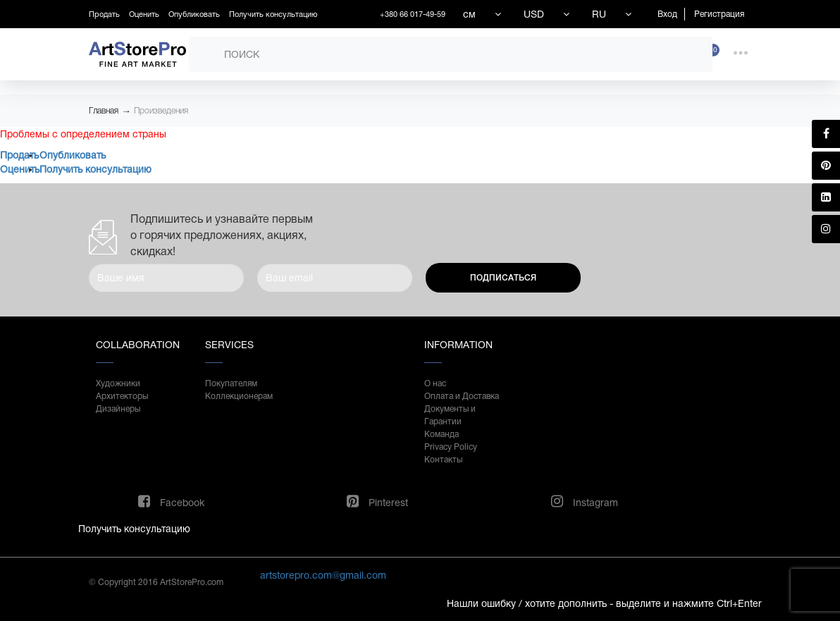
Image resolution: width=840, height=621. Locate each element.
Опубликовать (194, 14)
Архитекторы (122, 396)
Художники (118, 383)
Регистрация (719, 14)
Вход (667, 14)
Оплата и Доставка (462, 396)
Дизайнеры (118, 409)
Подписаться (503, 278)
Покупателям (231, 383)
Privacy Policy (451, 447)
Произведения (161, 111)
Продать (104, 14)
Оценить (144, 14)
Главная (104, 111)
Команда (441, 434)
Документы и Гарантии (450, 415)
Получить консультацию (273, 14)
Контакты (443, 460)
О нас (435, 383)
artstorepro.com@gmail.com (323, 575)
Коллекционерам (239, 396)
